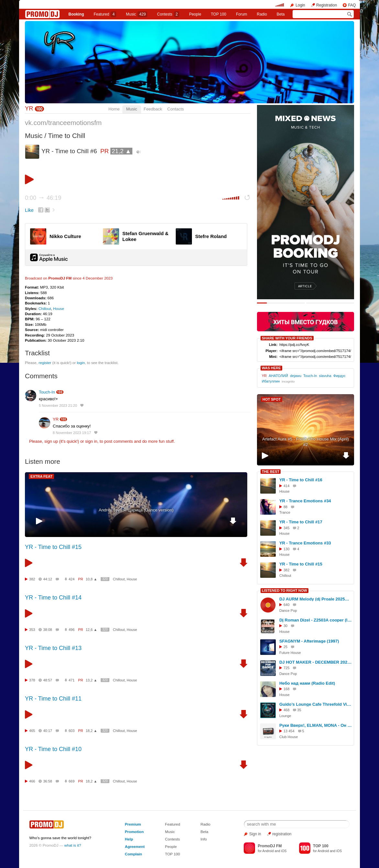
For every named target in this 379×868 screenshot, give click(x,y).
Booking (76, 14)
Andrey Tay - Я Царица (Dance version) (136, 510)
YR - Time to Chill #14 (53, 598)
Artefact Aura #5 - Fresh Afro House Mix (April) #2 (306, 442)
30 (285, 626)
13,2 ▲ (91, 680)
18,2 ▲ (91, 731)
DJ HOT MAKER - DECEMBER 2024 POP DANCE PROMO (316, 662)
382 (32, 579)
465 (32, 731)
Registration (327, 5)
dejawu (296, 376)
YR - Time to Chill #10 (53, 749)
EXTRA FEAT (41, 476)
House (59, 308)
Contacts (176, 109)
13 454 (289, 731)
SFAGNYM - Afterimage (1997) (309, 641)
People (195, 14)
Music (137, 14)
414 (286, 486)
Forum (242, 14)
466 (32, 781)
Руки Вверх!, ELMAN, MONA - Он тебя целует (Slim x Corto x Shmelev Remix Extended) (316, 725)
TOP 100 (218, 14)
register (45, 363)
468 (286, 710)
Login (300, 5)
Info (204, 839)
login (81, 363)
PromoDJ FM (60, 278)
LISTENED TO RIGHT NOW (284, 590)
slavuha (325, 376)
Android (268, 851)
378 (32, 680)
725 (286, 668)
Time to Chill (67, 136)
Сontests (168, 14)
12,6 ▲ (91, 630)
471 (72, 680)
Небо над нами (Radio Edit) (307, 683)
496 (72, 630)
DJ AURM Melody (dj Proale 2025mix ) (316, 599)
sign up (51, 441)
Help (129, 839)
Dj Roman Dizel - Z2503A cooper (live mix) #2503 (316, 620)
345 (286, 528)
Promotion (134, 832)
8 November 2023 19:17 (72, 433)
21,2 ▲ (121, 151)
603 (72, 731)
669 (72, 781)
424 (72, 579)
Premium (133, 824)
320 (105, 579)
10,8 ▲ (91, 579)
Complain (134, 854)
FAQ (352, 5)
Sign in (255, 834)
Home (114, 109)
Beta (281, 14)
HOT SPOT (272, 399)
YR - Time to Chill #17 (301, 522)
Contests (173, 839)
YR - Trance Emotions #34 (305, 501)
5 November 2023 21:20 (58, 405)
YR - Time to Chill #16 (301, 480)
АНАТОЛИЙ (278, 376)
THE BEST (271, 472)
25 (285, 647)
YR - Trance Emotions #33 (305, 543)
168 (286, 689)
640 (286, 605)
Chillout (45, 308)
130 (286, 549)
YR (29, 108)
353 (32, 630)
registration (282, 834)
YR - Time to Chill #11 (53, 699)
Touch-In (47, 392)
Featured (105, 14)
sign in (91, 441)
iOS (284, 851)
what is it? (73, 845)
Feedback (153, 109)
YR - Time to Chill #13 (53, 648)
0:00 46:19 (43, 198)
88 (285, 507)
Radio (262, 14)
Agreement (135, 846)
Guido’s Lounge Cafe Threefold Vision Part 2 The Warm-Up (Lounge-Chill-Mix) (316, 704)
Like (29, 210)
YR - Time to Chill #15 (53, 547)
